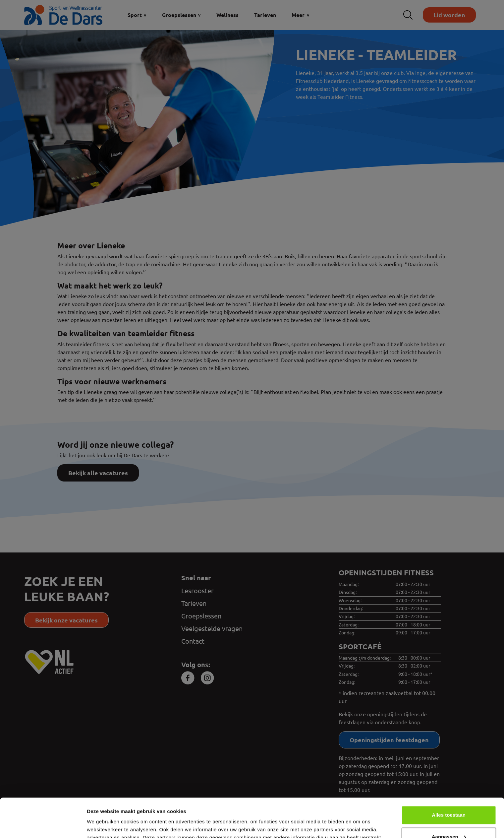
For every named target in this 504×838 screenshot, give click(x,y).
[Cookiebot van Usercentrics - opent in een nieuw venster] (43, 825)
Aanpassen (449, 798)
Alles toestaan (449, 776)
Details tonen (103, 825)
